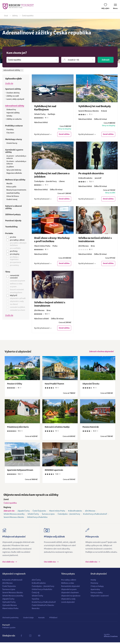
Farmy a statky (97, 594)
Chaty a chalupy (97, 588)
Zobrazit (106, 60)
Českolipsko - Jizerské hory (69, 516)
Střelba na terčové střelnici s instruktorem (95, 240)
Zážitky (15, 16)
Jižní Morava (90, 512)
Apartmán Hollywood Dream (20, 472)
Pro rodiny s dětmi (69, 581)
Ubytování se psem (69, 591)
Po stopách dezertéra (91, 173)
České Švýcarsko (39, 512)
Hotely (93, 581)
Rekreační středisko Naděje (57, 428)
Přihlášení (53, 619)
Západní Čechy (24, 512)
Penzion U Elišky (15, 385)
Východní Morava (9, 607)
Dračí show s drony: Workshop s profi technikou (52, 240)
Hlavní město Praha (57, 512)
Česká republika (28, 16)
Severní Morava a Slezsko (14, 519)
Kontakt (41, 619)
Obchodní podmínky (10, 619)
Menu (115, 7)
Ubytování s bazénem (70, 594)
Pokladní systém (9, 629)
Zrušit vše (9, 83)
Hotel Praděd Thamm (54, 385)
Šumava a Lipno (48, 516)
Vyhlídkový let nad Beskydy (95, 106)
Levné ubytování (68, 604)
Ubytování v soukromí (100, 597)
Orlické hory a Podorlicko (37, 519)
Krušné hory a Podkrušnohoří (95, 516)
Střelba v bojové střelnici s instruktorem (50, 305)
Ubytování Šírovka (91, 385)
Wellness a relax (68, 585)
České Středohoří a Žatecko (43, 607)
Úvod (6, 16)
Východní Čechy (9, 604)
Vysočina (35, 600)
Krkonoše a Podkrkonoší (12, 581)
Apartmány (95, 591)
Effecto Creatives (111, 637)
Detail (64, 134)
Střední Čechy (33, 516)
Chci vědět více (8, 563)
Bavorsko (36, 610)
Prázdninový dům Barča (18, 428)
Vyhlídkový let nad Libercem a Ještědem (52, 175)
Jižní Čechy (36, 581)
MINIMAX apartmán (54, 472)
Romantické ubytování (70, 588)
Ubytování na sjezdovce (71, 597)
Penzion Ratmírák (91, 428)
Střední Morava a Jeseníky (14, 516)
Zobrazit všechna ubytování (101, 353)
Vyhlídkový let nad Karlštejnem (45, 108)
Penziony (94, 585)
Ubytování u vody (68, 600)
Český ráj (35, 594)
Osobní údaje (28, 619)
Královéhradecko (75, 512)
